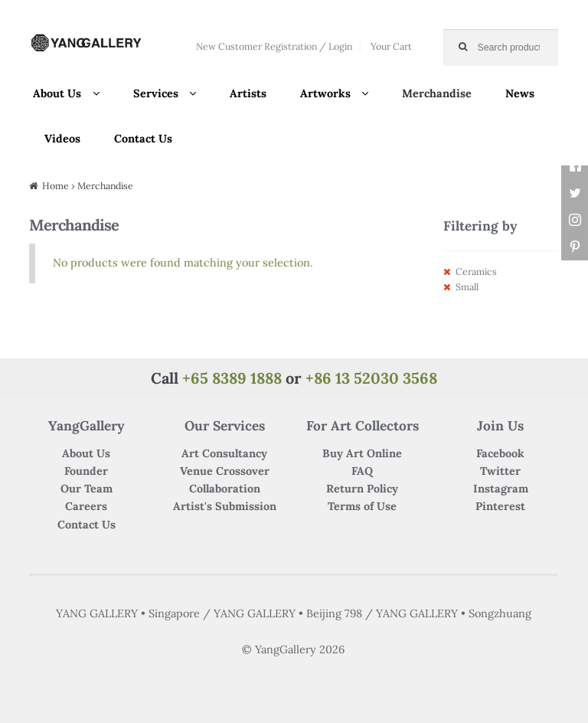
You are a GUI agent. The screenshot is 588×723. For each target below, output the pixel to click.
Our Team (87, 489)
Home (56, 186)
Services (156, 93)
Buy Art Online (362, 453)
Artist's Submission (225, 506)
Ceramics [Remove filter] (476, 272)
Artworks (325, 93)
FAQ (362, 471)
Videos (62, 139)
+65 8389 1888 (232, 378)
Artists (248, 93)
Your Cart (391, 46)
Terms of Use (362, 506)
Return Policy (362, 489)
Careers (86, 506)
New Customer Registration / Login (274, 46)
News (520, 93)
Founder (86, 471)
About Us (57, 93)
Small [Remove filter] (467, 287)
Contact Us (143, 139)
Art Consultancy (224, 453)
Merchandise (437, 93)
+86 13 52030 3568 (371, 378)
